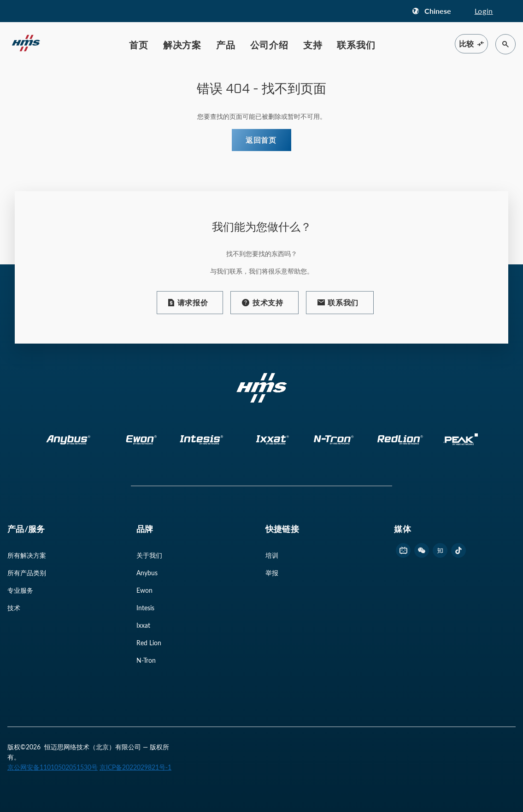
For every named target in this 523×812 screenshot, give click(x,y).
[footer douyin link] (458, 550)
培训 (272, 555)
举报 (272, 573)
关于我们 (149, 555)
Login (484, 11)
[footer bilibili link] (403, 550)
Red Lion (149, 643)
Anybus (147, 573)
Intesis (145, 608)
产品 (226, 45)
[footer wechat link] (422, 550)
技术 (14, 608)
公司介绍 (269, 45)
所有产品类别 (27, 573)
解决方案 (182, 45)
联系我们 (356, 45)
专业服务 (20, 590)
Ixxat (143, 625)
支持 (313, 45)
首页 (139, 45)
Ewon (144, 590)
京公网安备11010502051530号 (53, 767)
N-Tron (146, 660)
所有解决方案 (27, 555)
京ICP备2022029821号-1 (135, 767)
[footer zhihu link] (440, 550)
